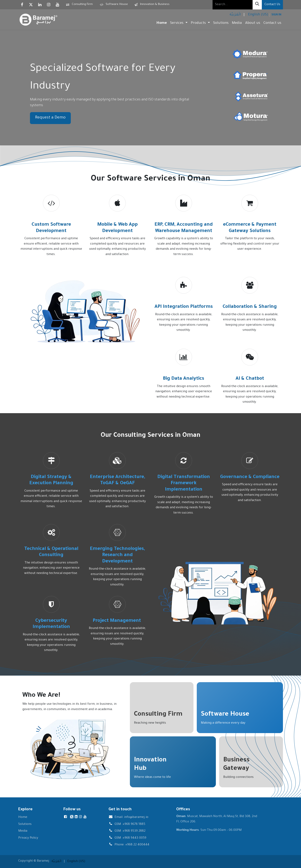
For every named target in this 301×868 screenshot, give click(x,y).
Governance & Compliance (250, 477)
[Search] (257, 5)
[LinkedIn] (40, 5)
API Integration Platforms (184, 307)
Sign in (276, 15)
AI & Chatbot (250, 379)
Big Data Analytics (184, 379)
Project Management (117, 621)
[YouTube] (57, 5)
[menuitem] (235, 15)
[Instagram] (49, 5)
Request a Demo (50, 118)
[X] (31, 5)
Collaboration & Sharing (250, 307)
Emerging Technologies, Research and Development (117, 555)
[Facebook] (22, 5)
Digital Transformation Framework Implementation (184, 484)
